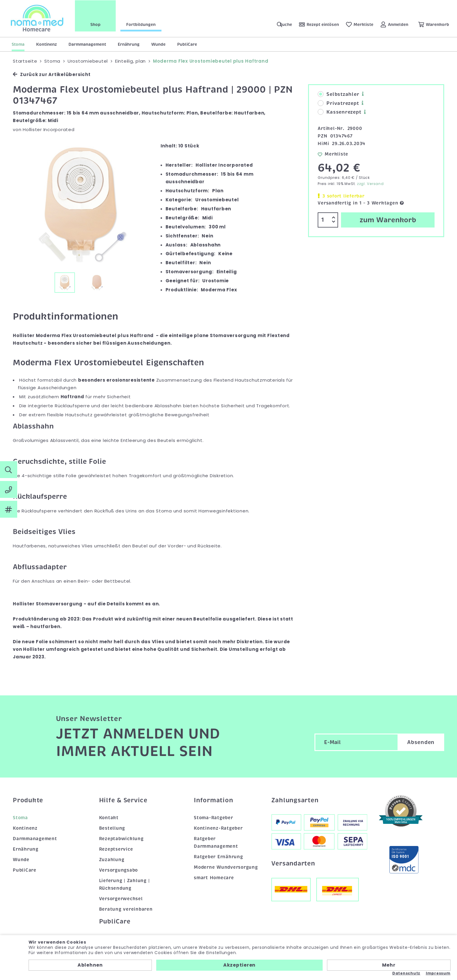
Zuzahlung (112, 860)
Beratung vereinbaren (126, 909)
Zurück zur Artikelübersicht (52, 74)
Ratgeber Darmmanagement (216, 842)
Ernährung (129, 44)
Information (213, 800)
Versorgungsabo (119, 870)
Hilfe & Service (123, 800)
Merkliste (333, 154)
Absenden (421, 742)
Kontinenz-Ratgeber (218, 828)
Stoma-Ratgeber (213, 818)
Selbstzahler (338, 94)
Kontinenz (46, 44)
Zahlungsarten (295, 800)
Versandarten (293, 863)
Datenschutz (406, 973)
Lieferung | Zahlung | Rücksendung (124, 884)
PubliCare (187, 44)
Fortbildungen (142, 24)
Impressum (438, 973)
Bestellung (112, 828)
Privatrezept (338, 103)
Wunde (158, 44)
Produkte (28, 800)
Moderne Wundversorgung (226, 867)
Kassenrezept (339, 112)
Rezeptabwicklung (121, 839)
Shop (96, 24)
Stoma (18, 44)
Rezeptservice (116, 849)
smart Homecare (214, 878)
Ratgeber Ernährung (218, 857)
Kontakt (109, 818)
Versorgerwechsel (121, 899)
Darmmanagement (87, 44)
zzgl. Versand (370, 184)
